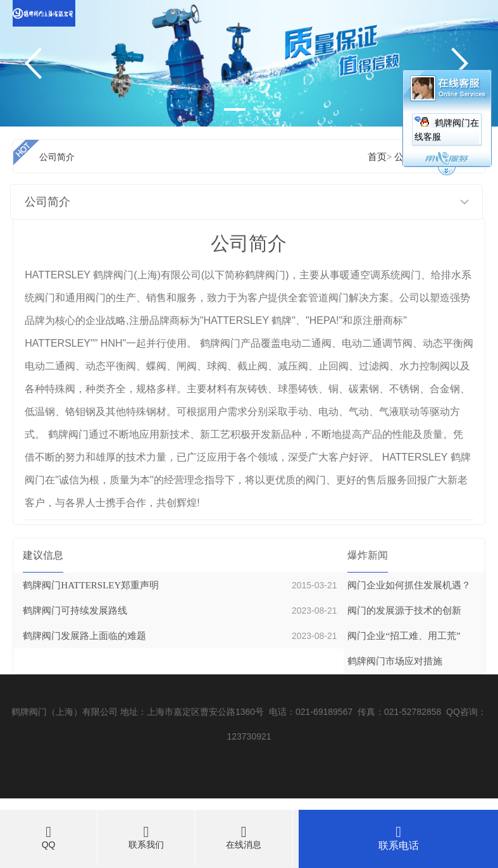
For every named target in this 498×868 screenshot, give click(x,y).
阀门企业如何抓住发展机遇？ (409, 585)
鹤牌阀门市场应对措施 (395, 661)
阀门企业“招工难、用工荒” (404, 636)
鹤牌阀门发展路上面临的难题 (84, 636)
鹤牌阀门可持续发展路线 (75, 611)
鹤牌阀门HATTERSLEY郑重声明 (91, 585)
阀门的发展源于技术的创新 (404, 611)
